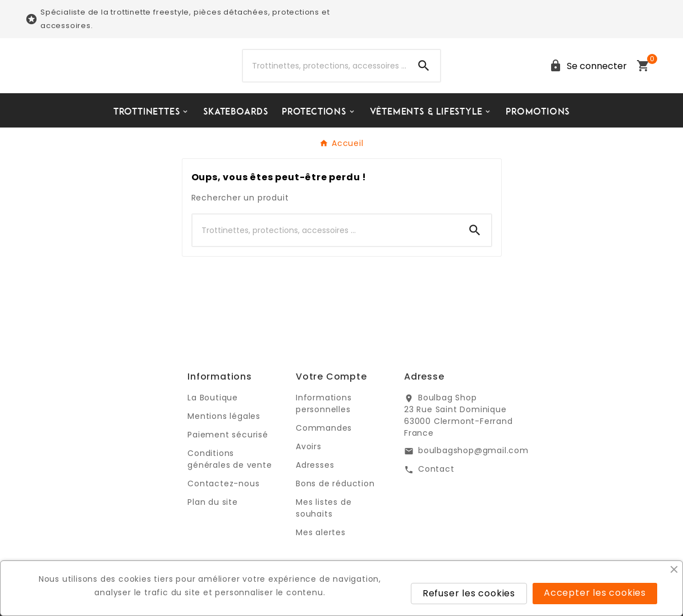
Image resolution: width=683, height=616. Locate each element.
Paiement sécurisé (228, 435)
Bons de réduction (335, 483)
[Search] (424, 66)
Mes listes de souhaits (324, 508)
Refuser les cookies (469, 593)
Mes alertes (321, 532)
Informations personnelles (324, 403)
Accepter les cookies (595, 593)
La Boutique (213, 398)
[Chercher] (326, 66)
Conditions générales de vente (230, 459)
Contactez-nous (223, 483)
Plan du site (213, 502)
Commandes (324, 428)
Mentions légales (224, 416)
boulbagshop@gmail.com (473, 450)
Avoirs (309, 446)
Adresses (315, 465)
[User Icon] (586, 66)
